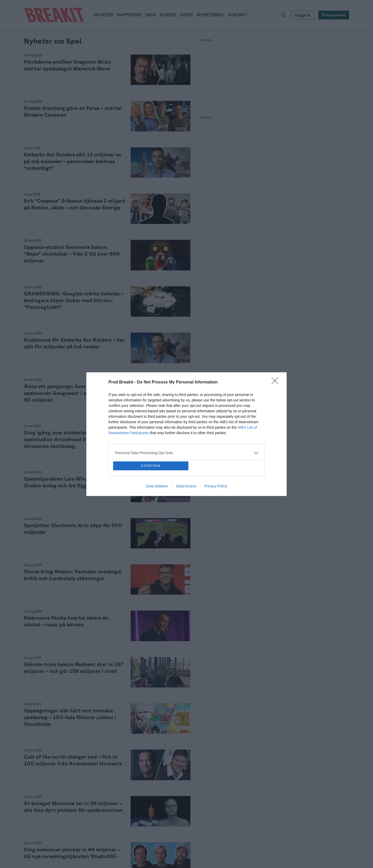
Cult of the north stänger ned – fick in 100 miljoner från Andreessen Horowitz (73, 760)
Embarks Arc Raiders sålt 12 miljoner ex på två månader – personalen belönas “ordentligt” (73, 161)
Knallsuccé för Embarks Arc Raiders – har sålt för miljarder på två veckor (74, 343)
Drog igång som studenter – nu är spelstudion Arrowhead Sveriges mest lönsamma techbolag (71, 439)
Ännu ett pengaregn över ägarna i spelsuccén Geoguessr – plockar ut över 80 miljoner (72, 393)
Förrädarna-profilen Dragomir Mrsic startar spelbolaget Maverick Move (68, 65)
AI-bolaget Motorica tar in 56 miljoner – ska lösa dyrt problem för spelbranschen (73, 807)
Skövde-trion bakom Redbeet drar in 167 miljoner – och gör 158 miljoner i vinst (74, 668)
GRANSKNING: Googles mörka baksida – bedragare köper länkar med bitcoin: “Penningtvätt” (74, 300)
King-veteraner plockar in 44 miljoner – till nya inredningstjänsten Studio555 (72, 853)
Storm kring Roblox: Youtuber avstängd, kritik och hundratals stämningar (73, 575)
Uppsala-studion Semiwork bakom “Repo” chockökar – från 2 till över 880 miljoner (72, 254)
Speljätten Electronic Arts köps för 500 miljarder (73, 529)
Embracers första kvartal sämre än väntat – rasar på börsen (66, 621)
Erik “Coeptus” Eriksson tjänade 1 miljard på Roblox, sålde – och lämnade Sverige (75, 204)
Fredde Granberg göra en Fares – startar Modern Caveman (73, 111)
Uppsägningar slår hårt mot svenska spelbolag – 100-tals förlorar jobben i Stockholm (70, 717)
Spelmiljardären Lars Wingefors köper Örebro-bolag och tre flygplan (70, 482)
